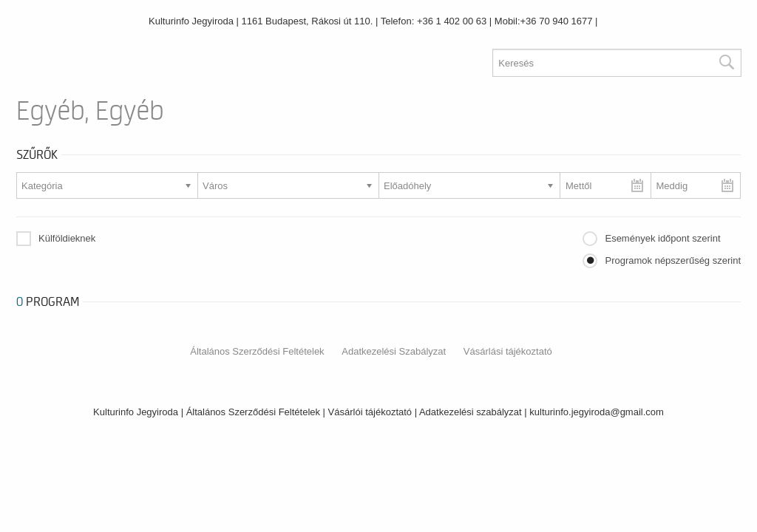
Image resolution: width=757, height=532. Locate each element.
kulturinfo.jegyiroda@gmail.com (597, 412)
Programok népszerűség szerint (673, 260)
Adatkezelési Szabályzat (394, 351)
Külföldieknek (67, 238)
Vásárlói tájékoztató (370, 412)
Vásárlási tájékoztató (508, 351)
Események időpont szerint (662, 238)
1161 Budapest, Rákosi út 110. (308, 21)
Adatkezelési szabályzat (471, 412)
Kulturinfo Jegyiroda (191, 21)
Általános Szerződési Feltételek (257, 351)
